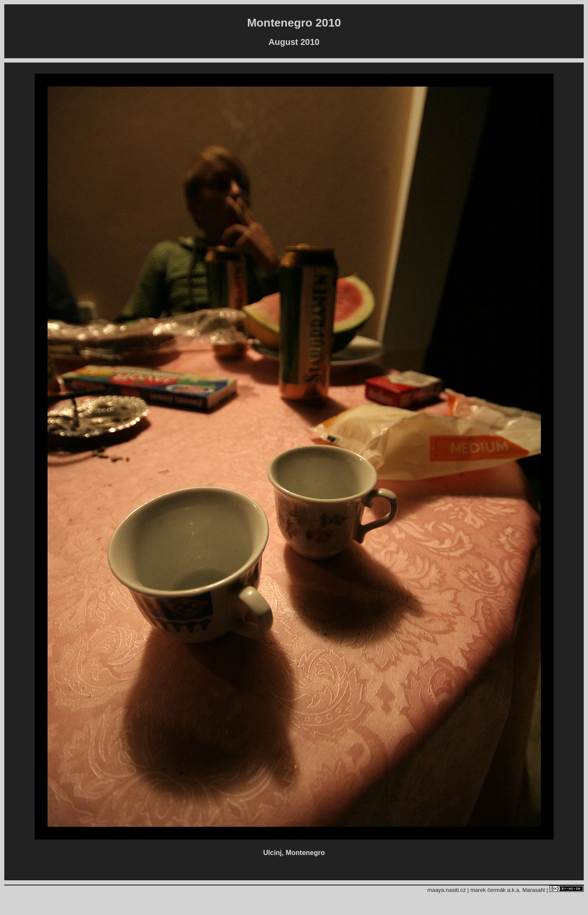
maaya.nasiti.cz (447, 890)
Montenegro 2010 (294, 23)
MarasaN (534, 890)
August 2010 (294, 42)
